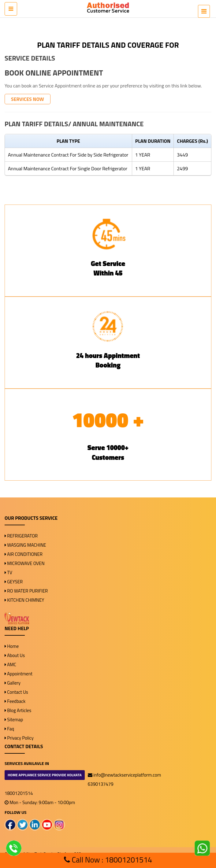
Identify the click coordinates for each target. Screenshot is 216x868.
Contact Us (16, 692)
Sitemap (14, 720)
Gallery (13, 683)
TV (8, 573)
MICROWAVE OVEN (25, 563)
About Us (15, 655)
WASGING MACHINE (25, 545)
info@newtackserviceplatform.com (125, 775)
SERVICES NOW (28, 99)
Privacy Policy (19, 738)
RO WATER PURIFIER (26, 591)
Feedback (15, 701)
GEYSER (14, 582)
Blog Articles (18, 710)
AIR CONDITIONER (24, 554)
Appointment (19, 674)
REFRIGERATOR (21, 536)
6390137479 (101, 784)
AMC (10, 665)
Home (12, 646)
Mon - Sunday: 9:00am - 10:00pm (40, 802)
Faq (9, 729)
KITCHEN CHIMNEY (24, 600)
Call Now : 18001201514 (108, 860)
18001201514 (19, 793)
